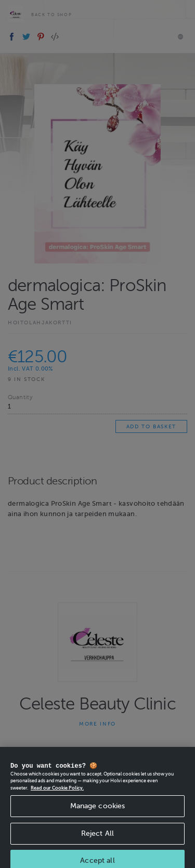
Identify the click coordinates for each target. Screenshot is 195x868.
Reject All (97, 838)
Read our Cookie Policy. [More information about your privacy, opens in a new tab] (57, 793)
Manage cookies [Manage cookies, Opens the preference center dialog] (98, 811)
